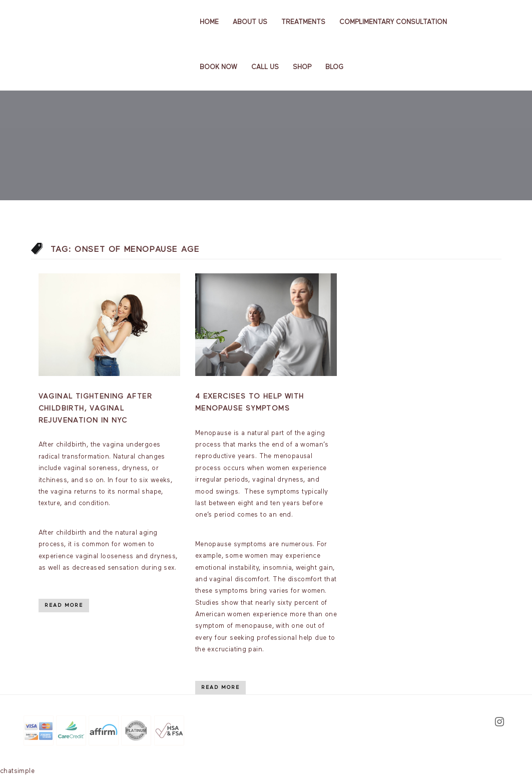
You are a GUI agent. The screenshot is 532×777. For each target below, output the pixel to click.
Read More (64, 605)
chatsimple (17, 771)
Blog (334, 67)
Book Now (218, 67)
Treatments (303, 22)
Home (209, 22)
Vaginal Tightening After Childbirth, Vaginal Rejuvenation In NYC (96, 409)
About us (250, 22)
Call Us (265, 67)
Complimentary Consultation (393, 22)
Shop (302, 67)
